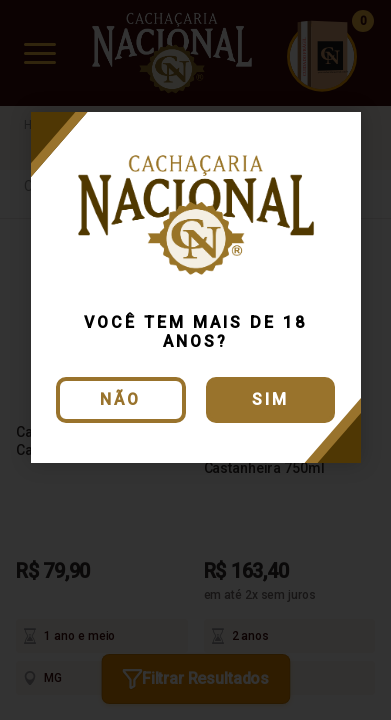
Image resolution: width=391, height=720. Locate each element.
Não (120, 399)
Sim (270, 399)
